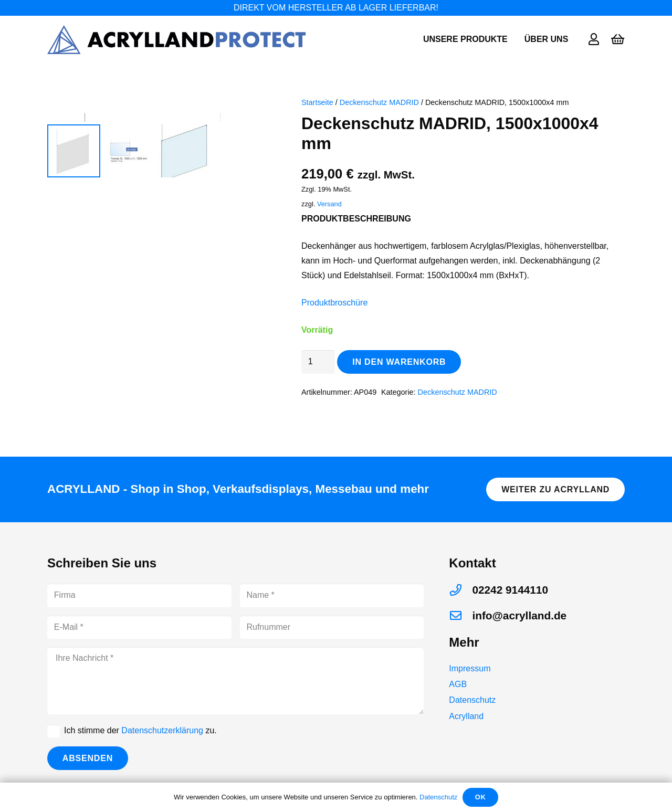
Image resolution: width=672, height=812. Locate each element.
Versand (329, 204)
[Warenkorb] (618, 39)
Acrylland (466, 716)
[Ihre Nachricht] (235, 681)
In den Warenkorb (399, 362)
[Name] (332, 595)
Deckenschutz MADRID (379, 102)
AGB (458, 684)
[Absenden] (88, 758)
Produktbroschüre (334, 303)
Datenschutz (472, 700)
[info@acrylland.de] (460, 616)
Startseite (317, 102)
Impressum (470, 668)
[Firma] (139, 595)
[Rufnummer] (332, 628)
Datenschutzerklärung (162, 730)
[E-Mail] (139, 628)
